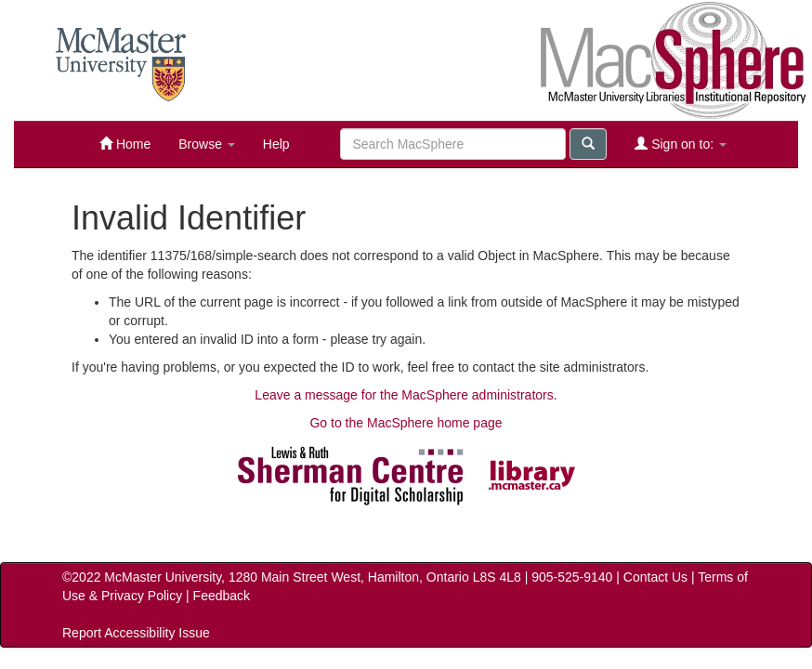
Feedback (222, 596)
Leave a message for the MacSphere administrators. (406, 395)
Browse (207, 144)
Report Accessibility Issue (136, 633)
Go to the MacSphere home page (406, 423)
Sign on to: (681, 144)
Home (125, 144)
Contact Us (655, 577)
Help (276, 144)
